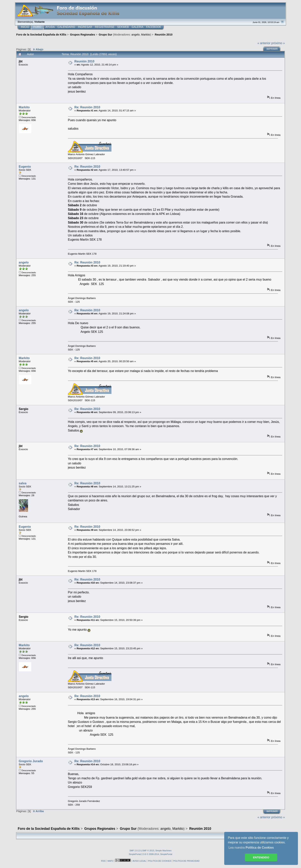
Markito (146, 35)
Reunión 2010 (84, 61)
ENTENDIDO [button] (261, 857)
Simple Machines (163, 851)
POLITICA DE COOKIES (160, 861)
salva (23, 483)
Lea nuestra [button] (251, 848)
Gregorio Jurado (31, 761)
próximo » (278, 43)
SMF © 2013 (148, 851)
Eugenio (25, 167)
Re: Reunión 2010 (87, 107)
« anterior (264, 43)
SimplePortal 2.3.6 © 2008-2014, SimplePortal (150, 854)
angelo (136, 35)
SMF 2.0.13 (135, 851)
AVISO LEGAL (139, 861)
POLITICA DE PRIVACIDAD (186, 861)
